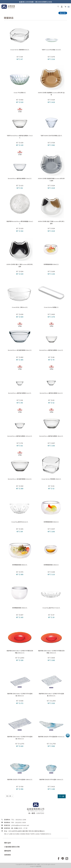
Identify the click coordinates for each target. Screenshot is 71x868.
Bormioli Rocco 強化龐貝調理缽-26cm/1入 (20, 350)
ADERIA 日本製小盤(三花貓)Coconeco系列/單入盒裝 (51, 222)
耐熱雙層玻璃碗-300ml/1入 (20, 608)
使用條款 (8, 855)
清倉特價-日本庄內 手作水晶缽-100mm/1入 (51, 779)
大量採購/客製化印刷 (12, 847)
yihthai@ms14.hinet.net (20, 825)
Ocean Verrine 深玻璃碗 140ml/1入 (51, 479)
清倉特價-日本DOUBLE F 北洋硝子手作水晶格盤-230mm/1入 (51, 695)
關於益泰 (8, 843)
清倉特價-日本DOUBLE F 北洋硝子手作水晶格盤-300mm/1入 (20, 738)
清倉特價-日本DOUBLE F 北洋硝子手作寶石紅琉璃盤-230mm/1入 (51, 652)
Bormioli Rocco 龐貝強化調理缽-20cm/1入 (51, 436)
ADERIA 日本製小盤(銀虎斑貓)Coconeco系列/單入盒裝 (51, 179)
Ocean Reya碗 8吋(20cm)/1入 (20, 522)
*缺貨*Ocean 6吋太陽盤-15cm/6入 (51, 50)
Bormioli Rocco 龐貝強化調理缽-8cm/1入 (51, 393)
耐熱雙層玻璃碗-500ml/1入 (51, 522)
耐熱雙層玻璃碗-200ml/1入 (51, 264)
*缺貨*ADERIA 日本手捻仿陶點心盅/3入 (51, 136)
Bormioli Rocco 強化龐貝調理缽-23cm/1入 (20, 479)
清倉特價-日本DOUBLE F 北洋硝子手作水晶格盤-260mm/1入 (20, 695)
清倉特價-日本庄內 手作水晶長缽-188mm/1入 (20, 779)
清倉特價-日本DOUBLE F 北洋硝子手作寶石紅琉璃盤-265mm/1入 (20, 652)
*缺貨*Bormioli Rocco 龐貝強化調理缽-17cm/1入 (20, 137)
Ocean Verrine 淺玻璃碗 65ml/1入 (20, 50)
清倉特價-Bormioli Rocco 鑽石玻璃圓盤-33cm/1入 (20, 222)
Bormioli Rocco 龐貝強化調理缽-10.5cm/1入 (20, 436)
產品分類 (63, 13)
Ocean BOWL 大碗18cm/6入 (20, 307)
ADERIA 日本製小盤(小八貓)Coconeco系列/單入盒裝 (20, 265)
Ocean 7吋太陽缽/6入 (20, 93)
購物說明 (8, 851)
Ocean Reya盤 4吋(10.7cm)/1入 (51, 608)
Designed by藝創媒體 (36, 866)
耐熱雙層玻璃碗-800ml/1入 (20, 565)
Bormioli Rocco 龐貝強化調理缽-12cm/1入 (51, 350)
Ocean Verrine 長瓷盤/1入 (51, 307)
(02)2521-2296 (21, 820)
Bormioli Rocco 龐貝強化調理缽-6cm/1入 (20, 393)
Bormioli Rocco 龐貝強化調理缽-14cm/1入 (20, 178)
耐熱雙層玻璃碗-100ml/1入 (51, 565)
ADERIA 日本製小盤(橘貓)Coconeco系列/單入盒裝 (51, 94)
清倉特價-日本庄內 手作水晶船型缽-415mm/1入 (51, 737)
